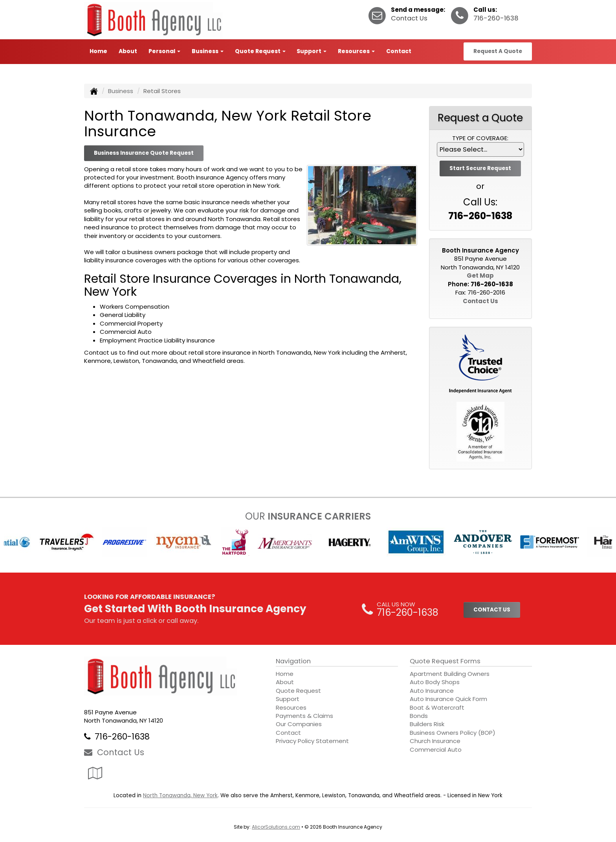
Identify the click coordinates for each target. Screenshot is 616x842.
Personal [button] (164, 51)
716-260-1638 (496, 18)
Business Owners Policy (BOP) (453, 733)
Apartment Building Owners (450, 674)
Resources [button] (356, 51)
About (128, 51)
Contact (399, 51)
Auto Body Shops (435, 682)
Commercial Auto (436, 750)
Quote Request (298, 691)
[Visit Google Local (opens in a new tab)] (95, 773)
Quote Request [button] (260, 51)
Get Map (480, 275)
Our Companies (299, 724)
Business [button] (208, 51)
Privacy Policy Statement (312, 741)
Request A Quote (498, 51)
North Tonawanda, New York (180, 795)
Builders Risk (427, 724)
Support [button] (312, 51)
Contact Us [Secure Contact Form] (480, 301)
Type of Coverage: (480, 138)
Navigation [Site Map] (293, 661)
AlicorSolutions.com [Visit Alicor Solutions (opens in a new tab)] (276, 827)
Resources (291, 707)
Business (121, 91)
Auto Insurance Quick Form (448, 699)
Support (288, 699)
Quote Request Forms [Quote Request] (445, 661)
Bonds (419, 716)
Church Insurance (435, 741)
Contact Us (409, 18)
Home (98, 51)
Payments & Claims (304, 716)
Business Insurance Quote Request (144, 153)
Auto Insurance (432, 691)
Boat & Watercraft (437, 707)
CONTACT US (492, 610)
